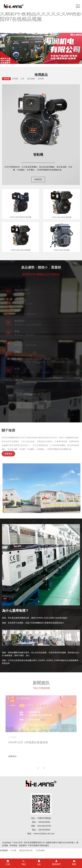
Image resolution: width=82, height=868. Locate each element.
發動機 (6, 79)
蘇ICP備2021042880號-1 (64, 843)
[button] (79, 50)
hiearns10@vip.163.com (44, 834)
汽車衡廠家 (40, 850)
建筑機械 (31, 79)
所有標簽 (13, 845)
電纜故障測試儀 (26, 850)
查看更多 (38, 179)
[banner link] (41, 48)
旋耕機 (41, 79)
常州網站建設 (43, 845)
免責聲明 (23, 845)
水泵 (23, 79)
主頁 (8, 863)
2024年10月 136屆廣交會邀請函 (28, 743)
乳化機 (13, 850)
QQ (39, 863)
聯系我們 (56, 863)
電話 (24, 863)
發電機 (15, 79)
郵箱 (74, 863)
